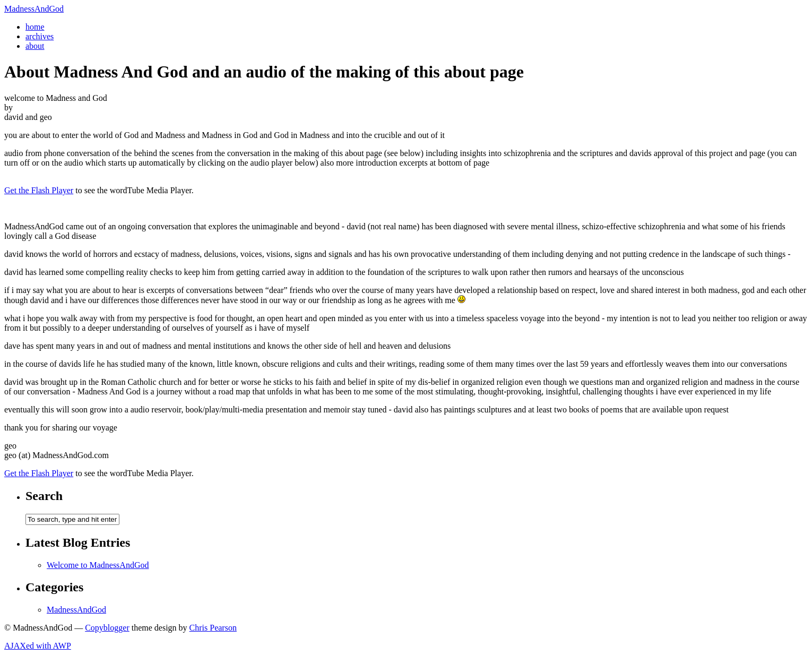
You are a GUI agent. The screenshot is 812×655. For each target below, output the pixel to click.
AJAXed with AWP (38, 646)
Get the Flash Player (39, 190)
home (35, 27)
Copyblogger (107, 628)
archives (40, 36)
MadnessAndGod (34, 9)
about (35, 46)
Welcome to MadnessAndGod (98, 565)
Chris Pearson (213, 628)
